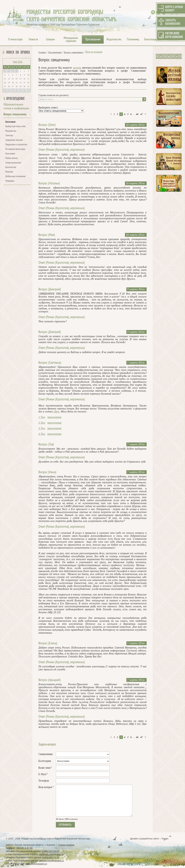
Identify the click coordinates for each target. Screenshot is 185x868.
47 (142, 114)
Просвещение (15, 99)
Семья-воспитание (13, 163)
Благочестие (11, 167)
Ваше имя (45, 768)
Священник (46, 754)
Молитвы (9, 172)
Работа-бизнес (12, 158)
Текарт (165, 839)
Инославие (10, 154)
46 (137, 114)
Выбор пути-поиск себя (15, 127)
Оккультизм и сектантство (16, 145)
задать (77, 68)
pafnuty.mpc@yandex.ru (51, 861)
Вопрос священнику (15, 114)
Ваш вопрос (46, 787)
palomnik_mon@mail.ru (51, 854)
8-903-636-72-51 (51, 857)
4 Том (42, 434)
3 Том (42, 428)
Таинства (9, 136)
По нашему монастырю (15, 149)
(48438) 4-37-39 (24, 848)
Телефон (44, 781)
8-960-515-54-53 (51, 851)
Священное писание (14, 140)
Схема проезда (66, 845)
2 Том (42, 423)
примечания (54, 417)
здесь (57, 412)
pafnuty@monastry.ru (36, 864)
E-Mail (43, 774)
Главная (42, 52)
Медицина (10, 181)
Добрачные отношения (15, 176)
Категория (45, 761)
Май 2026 (18, 62)
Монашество (11, 131)
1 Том (42, 417)
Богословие (10, 122)
